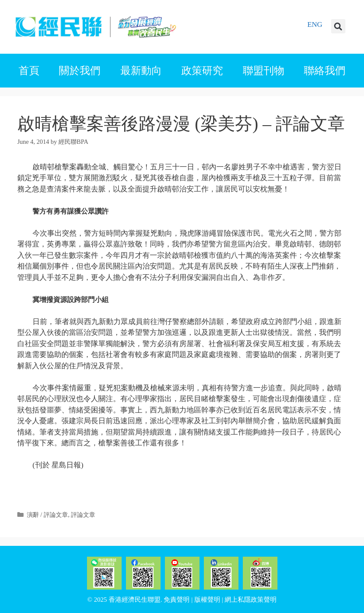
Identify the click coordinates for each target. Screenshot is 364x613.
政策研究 (202, 71)
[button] (338, 26)
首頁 (29, 71)
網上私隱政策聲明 (251, 600)
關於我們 (80, 71)
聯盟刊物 (264, 71)
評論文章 (83, 515)
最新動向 (141, 71)
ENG (315, 24)
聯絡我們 (325, 71)
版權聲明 (207, 600)
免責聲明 (177, 600)
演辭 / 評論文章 (47, 515)
